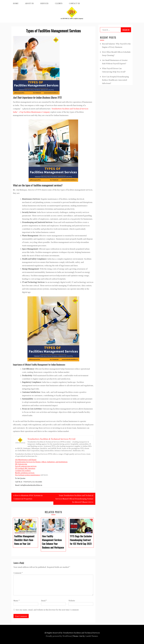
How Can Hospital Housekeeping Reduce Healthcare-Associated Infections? (115, 80)
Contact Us (74, 3)
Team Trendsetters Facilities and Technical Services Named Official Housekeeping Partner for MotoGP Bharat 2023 (74, 499)
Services (44, 3)
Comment (18, 573)
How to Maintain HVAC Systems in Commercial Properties (28, 497)
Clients (59, 3)
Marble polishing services (25, 473)
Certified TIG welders (23, 470)
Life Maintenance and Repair (26, 460)
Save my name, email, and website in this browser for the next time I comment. (47, 610)
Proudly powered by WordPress (59, 636)
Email (44, 601)
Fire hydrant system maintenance (28, 475)
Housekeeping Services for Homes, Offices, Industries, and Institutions (41, 462)
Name (16, 601)
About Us (29, 3)
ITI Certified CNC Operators (25, 468)
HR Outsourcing (21, 464)
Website (72, 601)
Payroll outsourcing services (26, 466)
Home (16, 3)
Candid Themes (92, 636)
